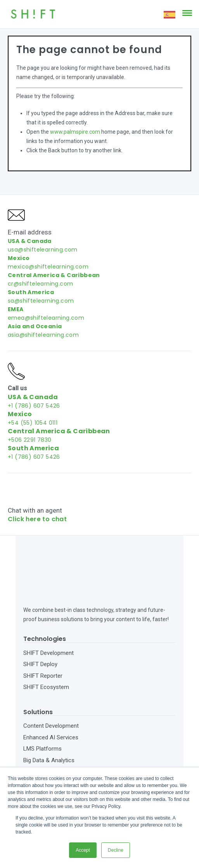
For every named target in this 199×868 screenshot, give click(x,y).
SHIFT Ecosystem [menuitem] (46, 658)
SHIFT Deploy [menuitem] (40, 635)
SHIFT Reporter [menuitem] (43, 647)
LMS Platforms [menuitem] (42, 720)
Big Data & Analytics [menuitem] (49, 732)
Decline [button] (116, 850)
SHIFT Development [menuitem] (48, 624)
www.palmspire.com (75, 132)
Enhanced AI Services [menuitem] (51, 709)
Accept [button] (83, 850)
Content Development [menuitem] (51, 697)
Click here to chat (37, 519)
